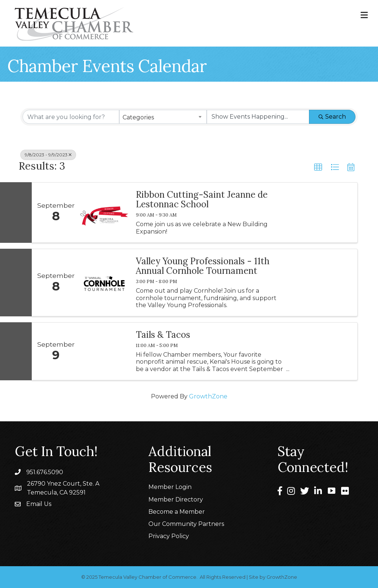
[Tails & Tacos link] (104, 351)
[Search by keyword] (71, 117)
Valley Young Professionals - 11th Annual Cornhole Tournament (203, 266)
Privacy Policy (169, 536)
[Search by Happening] (258, 117)
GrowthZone (208, 396)
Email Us (39, 504)
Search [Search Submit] (332, 117)
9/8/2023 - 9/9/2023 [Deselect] (48, 155)
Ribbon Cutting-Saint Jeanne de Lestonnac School (202, 200)
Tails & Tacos (163, 335)
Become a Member (177, 512)
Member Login (170, 487)
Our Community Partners (186, 524)
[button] (318, 167)
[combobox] (163, 117)
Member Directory (176, 499)
